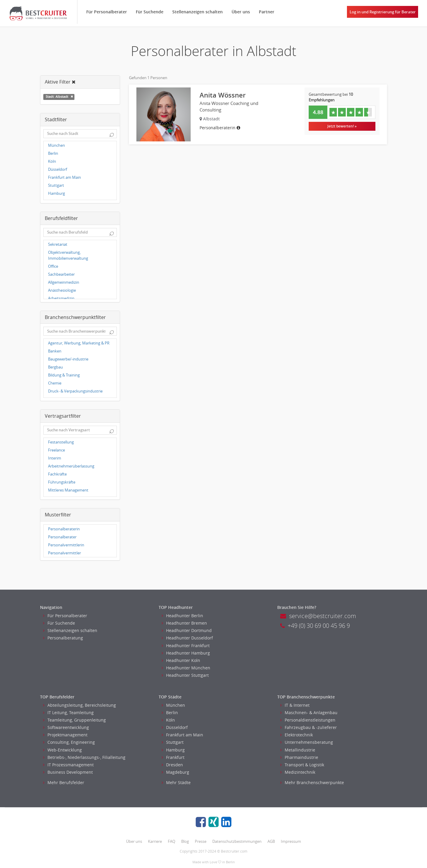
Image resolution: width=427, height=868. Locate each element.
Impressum (291, 841)
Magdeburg (175, 772)
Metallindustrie (298, 750)
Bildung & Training (64, 375)
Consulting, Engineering (69, 742)
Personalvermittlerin (66, 545)
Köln (52, 161)
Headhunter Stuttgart (185, 675)
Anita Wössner (223, 95)
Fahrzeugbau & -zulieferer (309, 727)
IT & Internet (295, 705)
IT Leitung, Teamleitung (68, 713)
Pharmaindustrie (299, 757)
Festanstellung (61, 442)
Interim (55, 458)
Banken (55, 351)
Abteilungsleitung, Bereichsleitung (79, 705)
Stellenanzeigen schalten (197, 12)
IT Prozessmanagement (68, 765)
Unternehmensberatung (307, 742)
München (56, 145)
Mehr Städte (176, 782)
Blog (185, 841)
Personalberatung (63, 638)
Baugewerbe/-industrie (68, 359)
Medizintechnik (298, 772)
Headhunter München (186, 668)
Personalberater (62, 537)
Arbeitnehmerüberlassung (71, 466)
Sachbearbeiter (61, 274)
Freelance (56, 450)
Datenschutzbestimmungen (237, 841)
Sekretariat (58, 244)
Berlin (53, 153)
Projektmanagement (65, 735)
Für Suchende (150, 12)
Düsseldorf (58, 169)
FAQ (172, 841)
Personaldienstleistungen (308, 720)
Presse (201, 841)
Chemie (55, 383)
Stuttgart (56, 185)
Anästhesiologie (62, 290)
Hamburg (56, 193)
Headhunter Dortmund (187, 630)
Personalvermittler (64, 553)
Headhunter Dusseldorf (187, 638)
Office (53, 266)
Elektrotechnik (297, 735)
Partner (267, 12)
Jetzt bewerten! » (342, 126)
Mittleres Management (68, 490)
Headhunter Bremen (184, 623)
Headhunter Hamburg (186, 653)
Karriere (155, 841)
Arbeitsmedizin (61, 298)
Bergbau (55, 367)
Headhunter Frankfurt (186, 646)
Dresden (172, 765)
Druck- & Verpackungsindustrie (75, 391)
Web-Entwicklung (62, 750)
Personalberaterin (64, 529)
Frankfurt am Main (64, 177)
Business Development (68, 772)
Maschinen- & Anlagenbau (309, 713)
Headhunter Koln (181, 660)
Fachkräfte (57, 474)
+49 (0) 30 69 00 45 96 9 (315, 626)
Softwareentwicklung (66, 727)
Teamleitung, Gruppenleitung (74, 720)
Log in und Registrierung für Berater (383, 12)
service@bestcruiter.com (318, 616)
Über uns (241, 12)
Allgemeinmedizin (64, 282)
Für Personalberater (107, 12)
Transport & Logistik (302, 765)
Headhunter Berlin (182, 616)
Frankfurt (173, 757)
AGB (271, 841)
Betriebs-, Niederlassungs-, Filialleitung (84, 757)
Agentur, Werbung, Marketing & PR (79, 343)
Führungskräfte (62, 482)
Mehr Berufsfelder (64, 782)
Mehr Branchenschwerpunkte (312, 782)
